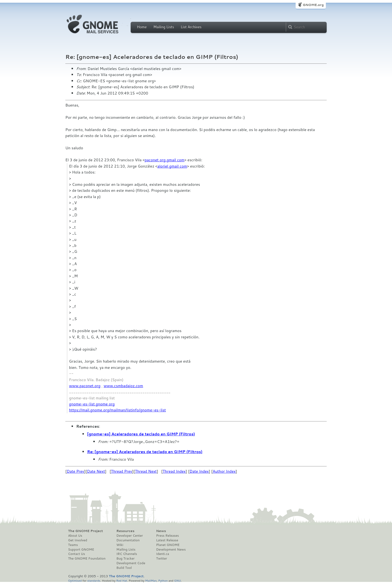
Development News (171, 549)
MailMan (151, 580)
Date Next (96, 471)
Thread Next (146, 471)
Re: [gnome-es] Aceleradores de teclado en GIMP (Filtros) (145, 452)
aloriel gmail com (172, 166)
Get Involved (78, 540)
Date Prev (75, 471)
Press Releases (167, 536)
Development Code (131, 563)
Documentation (128, 540)
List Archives (191, 27)
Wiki (120, 545)
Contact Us (76, 554)
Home (142, 27)
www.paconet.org (85, 386)
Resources (125, 531)
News (161, 531)
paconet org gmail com (164, 160)
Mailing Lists (164, 27)
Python (163, 580)
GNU (178, 580)
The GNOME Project (85, 531)
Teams (73, 545)
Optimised (75, 580)
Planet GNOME (168, 545)
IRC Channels (127, 554)
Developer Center (130, 536)
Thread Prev (122, 471)
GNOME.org (313, 5)
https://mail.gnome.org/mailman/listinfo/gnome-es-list (118, 410)
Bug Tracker (126, 558)
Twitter (161, 558)
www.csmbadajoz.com (123, 386)
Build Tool (124, 568)
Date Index (199, 471)
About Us (75, 536)
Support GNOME (81, 549)
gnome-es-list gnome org (92, 404)
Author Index (224, 471)
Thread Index (174, 471)
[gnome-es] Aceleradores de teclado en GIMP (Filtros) (141, 434)
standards (94, 580)
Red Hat (122, 580)
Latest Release (167, 540)
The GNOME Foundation (87, 558)
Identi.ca (163, 554)
